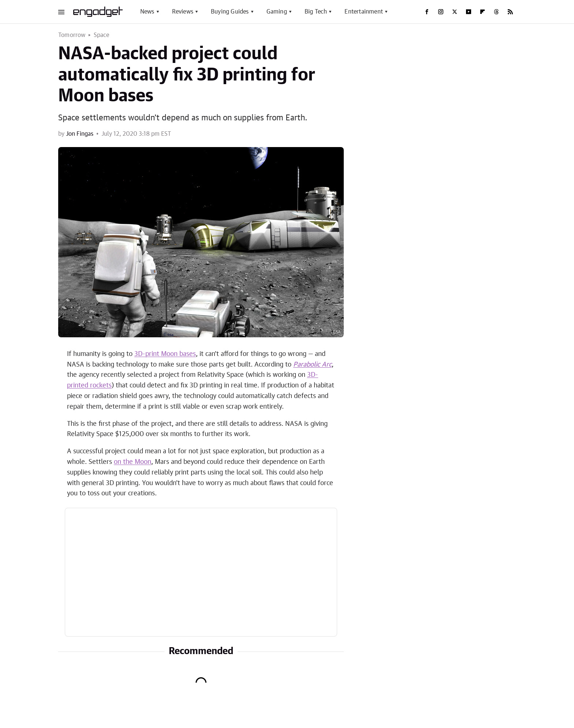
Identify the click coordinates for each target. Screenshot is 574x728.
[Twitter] (455, 12)
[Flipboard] (482, 12)
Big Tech (316, 12)
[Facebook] (427, 12)
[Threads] (496, 12)
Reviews (183, 12)
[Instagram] (441, 12)
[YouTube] (469, 12)
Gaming (277, 12)
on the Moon (133, 462)
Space (102, 35)
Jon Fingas (80, 134)
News (147, 12)
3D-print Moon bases (165, 354)
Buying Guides (230, 12)
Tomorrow (72, 35)
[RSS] (510, 12)
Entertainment (364, 12)
